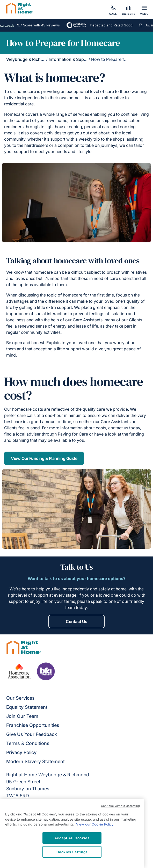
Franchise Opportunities (33, 725)
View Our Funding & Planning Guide (44, 458)
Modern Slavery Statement (35, 761)
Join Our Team (22, 716)
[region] (72, 833)
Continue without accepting (121, 806)
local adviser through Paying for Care (52, 434)
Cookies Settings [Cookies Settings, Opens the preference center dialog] (72, 852)
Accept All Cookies (72, 838)
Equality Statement (27, 707)
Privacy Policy (21, 752)
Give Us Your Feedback (32, 734)
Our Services (20, 698)
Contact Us (76, 621)
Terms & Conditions (28, 743)
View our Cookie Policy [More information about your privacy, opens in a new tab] (95, 824)
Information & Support (70, 59)
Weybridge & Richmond (29, 59)
